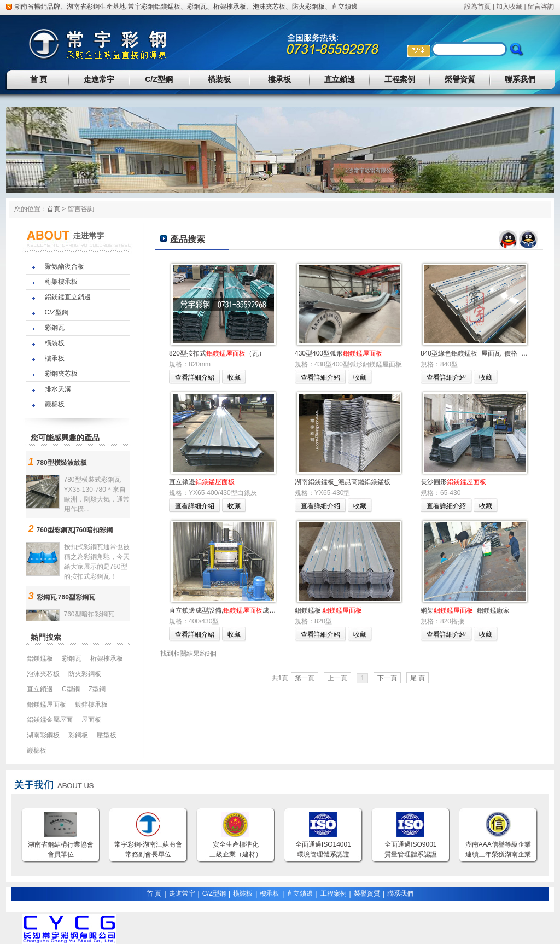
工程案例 (400, 79)
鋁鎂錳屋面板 (46, 704)
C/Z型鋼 (159, 79)
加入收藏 (509, 7)
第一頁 (305, 678)
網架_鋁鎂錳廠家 (465, 610)
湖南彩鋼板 (43, 735)
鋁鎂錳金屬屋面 (50, 720)
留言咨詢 (541, 7)
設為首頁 (477, 7)
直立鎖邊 (345, 7)
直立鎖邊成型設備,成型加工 (229, 610)
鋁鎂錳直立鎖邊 (68, 297)
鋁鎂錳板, (328, 610)
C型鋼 (71, 689)
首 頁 (39, 79)
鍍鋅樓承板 (91, 704)
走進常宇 (99, 79)
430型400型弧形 (339, 353)
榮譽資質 (460, 79)
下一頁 (387, 678)
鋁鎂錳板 (167, 7)
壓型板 (107, 735)
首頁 (54, 209)
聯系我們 (520, 79)
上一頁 (337, 678)
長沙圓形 (453, 482)
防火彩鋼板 (308, 7)
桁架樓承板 (230, 7)
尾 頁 (418, 678)
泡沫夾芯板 (269, 7)
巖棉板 (55, 404)
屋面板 (91, 720)
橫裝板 (219, 79)
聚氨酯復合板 (65, 266)
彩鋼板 (78, 735)
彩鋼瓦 (197, 7)
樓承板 (279, 79)
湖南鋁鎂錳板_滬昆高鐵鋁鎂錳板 (343, 482)
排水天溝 (58, 389)
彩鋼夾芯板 (61, 374)
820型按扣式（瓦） (217, 353)
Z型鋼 (97, 689)
